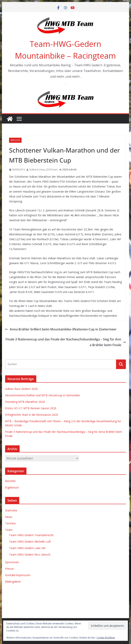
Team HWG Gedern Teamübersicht (31, 535)
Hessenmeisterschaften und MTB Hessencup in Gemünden (43, 395)
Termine (10, 523)
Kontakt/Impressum (18, 575)
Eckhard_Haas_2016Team (44, 170)
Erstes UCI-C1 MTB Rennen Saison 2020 (31, 408)
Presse (9, 569)
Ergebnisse (12, 487)
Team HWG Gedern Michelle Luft (30, 542)
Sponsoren (12, 562)
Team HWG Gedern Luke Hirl (27, 548)
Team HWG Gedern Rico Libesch (30, 554)
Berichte (15, 140)
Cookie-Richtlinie (106, 638)
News (9, 517)
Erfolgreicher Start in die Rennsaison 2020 (32, 415)
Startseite (11, 510)
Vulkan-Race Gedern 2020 (21, 389)
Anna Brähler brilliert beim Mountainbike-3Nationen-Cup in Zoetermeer (61, 329)
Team (9, 530)
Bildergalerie (13, 582)
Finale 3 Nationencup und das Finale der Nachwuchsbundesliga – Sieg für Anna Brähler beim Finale (66, 342)
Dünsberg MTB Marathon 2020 (25, 402)
